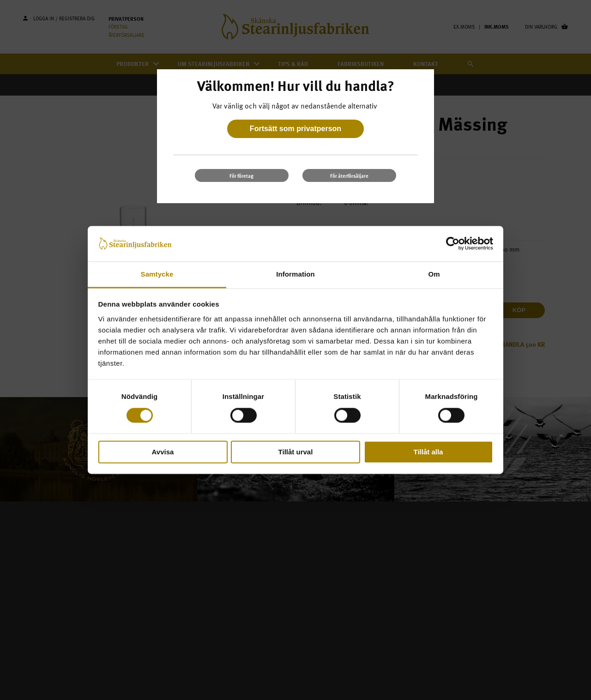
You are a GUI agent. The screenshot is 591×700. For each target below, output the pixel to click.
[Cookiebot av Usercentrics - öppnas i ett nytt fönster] (453, 244)
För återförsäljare (349, 176)
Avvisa (163, 452)
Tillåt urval (296, 452)
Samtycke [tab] (157, 274)
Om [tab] (434, 274)
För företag (241, 176)
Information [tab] (295, 274)
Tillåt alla (428, 452)
